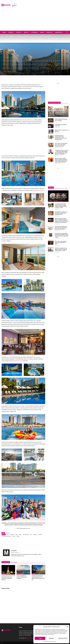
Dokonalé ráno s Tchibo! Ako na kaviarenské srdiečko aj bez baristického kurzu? (61, 213)
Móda (5, 32)
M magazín (5, 71)
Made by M (50, 32)
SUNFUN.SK (40, 523)
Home (3, 36)
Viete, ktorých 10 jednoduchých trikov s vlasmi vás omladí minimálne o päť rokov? (61, 145)
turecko (14, 536)
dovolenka (12, 534)
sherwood (40, 534)
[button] (67, 627)
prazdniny (35, 534)
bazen (8, 534)
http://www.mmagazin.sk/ (15, 553)
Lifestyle (19, 32)
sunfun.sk (8, 533)
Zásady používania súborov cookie (50, 641)
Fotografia (35, 32)
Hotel (17, 534)
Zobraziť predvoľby (63, 638)
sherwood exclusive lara (6, 536)
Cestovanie (12, 36)
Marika (50, 116)
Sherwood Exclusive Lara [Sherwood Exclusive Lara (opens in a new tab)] (28, 120)
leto (31, 534)
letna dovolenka (26, 534)
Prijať (40, 638)
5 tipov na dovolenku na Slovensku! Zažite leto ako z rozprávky (22, 577)
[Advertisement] (35, 20)
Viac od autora (14, 562)
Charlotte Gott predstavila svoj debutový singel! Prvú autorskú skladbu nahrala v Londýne (61, 249)
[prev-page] (2, 583)
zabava (18, 536)
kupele (20, 534)
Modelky (11, 32)
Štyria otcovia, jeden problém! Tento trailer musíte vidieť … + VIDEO (61, 243)
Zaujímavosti (59, 32)
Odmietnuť (51, 638)
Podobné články (6, 562)
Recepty (27, 32)
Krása (43, 32)
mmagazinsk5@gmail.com (32, 638)
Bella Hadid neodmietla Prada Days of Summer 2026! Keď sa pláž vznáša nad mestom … (57, 112)
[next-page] (5, 583)
